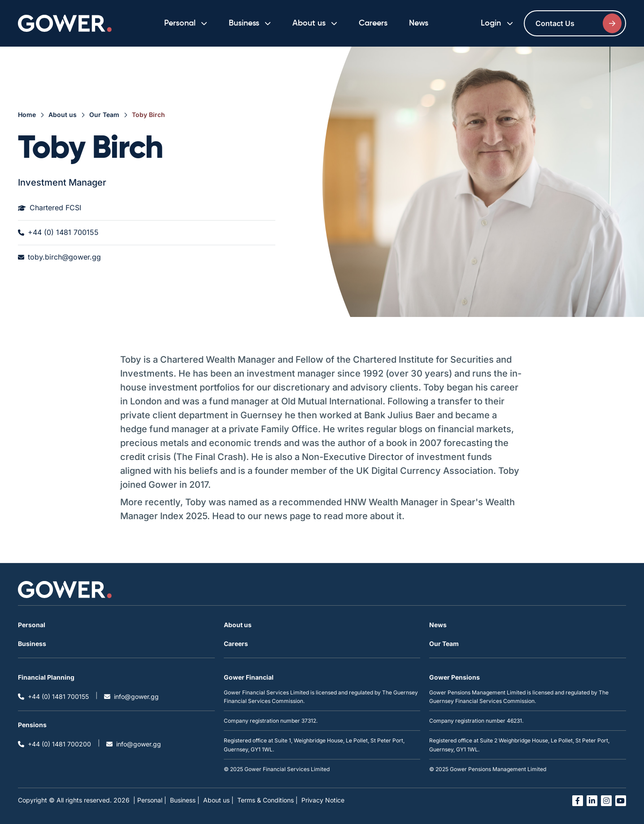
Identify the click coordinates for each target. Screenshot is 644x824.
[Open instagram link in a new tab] (606, 801)
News (419, 23)
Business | (185, 800)
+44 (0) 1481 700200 (54, 744)
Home (27, 115)
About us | (218, 800)
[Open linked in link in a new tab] (592, 801)
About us (63, 115)
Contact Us (579, 23)
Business (32, 644)
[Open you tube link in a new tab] (621, 801)
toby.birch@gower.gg (59, 257)
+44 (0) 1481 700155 (58, 233)
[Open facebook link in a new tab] (578, 801)
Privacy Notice (323, 800)
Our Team (104, 115)
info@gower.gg (131, 696)
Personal (32, 625)
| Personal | (150, 800)
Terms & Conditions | (268, 800)
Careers (373, 23)
